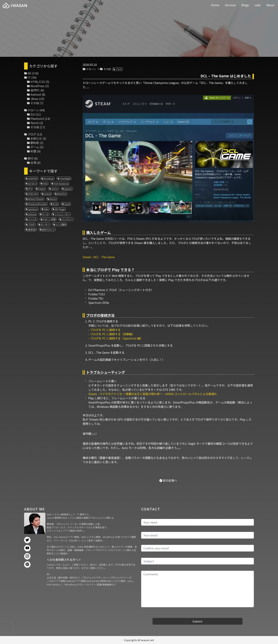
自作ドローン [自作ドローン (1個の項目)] (48, 230)
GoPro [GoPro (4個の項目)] (55, 189)
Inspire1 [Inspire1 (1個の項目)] (68, 189)
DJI (33, 114)
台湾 (33, 163)
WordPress (37, 86)
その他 (107, 69)
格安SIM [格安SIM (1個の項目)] (32, 230)
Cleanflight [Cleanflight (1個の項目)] (65, 178)
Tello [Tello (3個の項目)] (46, 209)
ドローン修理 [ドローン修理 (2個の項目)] (49, 219)
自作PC (35, 90)
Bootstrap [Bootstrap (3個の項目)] (49, 178)
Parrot (35, 123)
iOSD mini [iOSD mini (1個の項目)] (33, 194)
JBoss (34, 99)
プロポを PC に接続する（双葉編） (112, 334)
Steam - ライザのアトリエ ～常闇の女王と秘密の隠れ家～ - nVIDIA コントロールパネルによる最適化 (153, 394)
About (270, 5)
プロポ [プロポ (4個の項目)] (31, 224)
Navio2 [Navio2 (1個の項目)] (53, 199)
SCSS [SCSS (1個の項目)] (55, 204)
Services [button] (230, 5)
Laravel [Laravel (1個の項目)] (47, 194)
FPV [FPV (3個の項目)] (30, 189)
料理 (33, 151)
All (29, 73)
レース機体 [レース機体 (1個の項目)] (61, 224)
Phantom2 (37, 119)
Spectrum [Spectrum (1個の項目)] (33, 209)
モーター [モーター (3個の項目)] (45, 224)
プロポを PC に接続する (105, 330)
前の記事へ (170, 480)
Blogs (245, 5)
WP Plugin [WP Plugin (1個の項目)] (60, 209)
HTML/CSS (38, 82)
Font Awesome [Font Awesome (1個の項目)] (61, 184)
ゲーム (35, 147)
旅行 (30, 158)
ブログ (32, 134)
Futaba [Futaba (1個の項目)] (42, 189)
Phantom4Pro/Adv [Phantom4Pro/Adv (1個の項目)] (37, 204)
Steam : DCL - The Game (99, 257)
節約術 (35, 143)
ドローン (91, 69)
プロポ (119, 69)
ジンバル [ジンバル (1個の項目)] (32, 219)
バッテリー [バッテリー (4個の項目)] (67, 219)
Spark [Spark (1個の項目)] (67, 204)
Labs (258, 5)
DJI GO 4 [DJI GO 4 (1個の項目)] (32, 184)
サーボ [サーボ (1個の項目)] (45, 214)
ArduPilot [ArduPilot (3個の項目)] (33, 178)
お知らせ (36, 138)
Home (215, 5)
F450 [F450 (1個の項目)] (45, 184)
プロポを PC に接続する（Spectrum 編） (117, 338)
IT (29, 77)
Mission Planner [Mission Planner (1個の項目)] (36, 199)
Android (36, 94)
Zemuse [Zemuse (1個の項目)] (32, 214)
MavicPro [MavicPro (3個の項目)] (62, 194)
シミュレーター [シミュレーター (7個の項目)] (62, 214)
